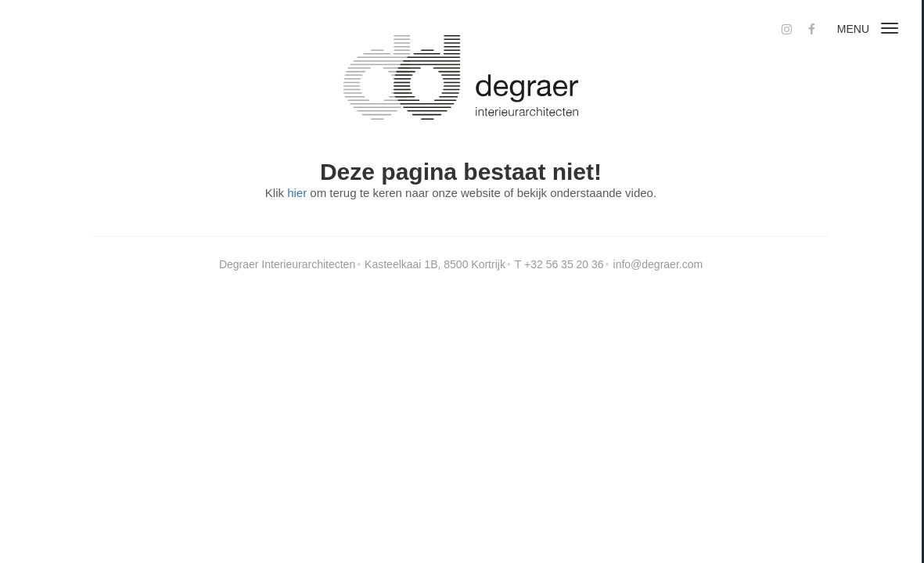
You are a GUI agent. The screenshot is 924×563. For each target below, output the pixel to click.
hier (297, 193)
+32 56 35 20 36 (564, 264)
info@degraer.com (658, 264)
